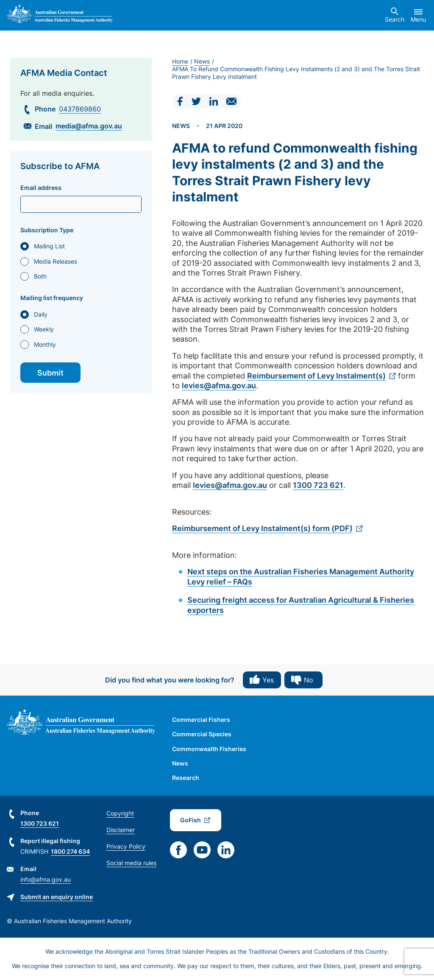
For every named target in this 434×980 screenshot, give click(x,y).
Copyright (120, 813)
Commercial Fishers (201, 720)
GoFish (191, 820)
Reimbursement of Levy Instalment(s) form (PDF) (262, 528)
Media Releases (56, 261)
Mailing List (49, 246)
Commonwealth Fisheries (209, 749)
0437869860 (80, 109)
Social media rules (131, 863)
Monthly (45, 344)
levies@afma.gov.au (219, 386)
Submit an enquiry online (57, 897)
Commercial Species (202, 734)
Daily (41, 314)
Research (186, 778)
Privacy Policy (126, 846)
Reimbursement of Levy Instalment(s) (316, 376)
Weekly (44, 329)
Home (180, 61)
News (202, 61)
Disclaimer (121, 830)
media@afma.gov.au (89, 126)
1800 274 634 (70, 851)
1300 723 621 (318, 485)
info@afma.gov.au (46, 879)
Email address (41, 188)
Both (40, 276)
